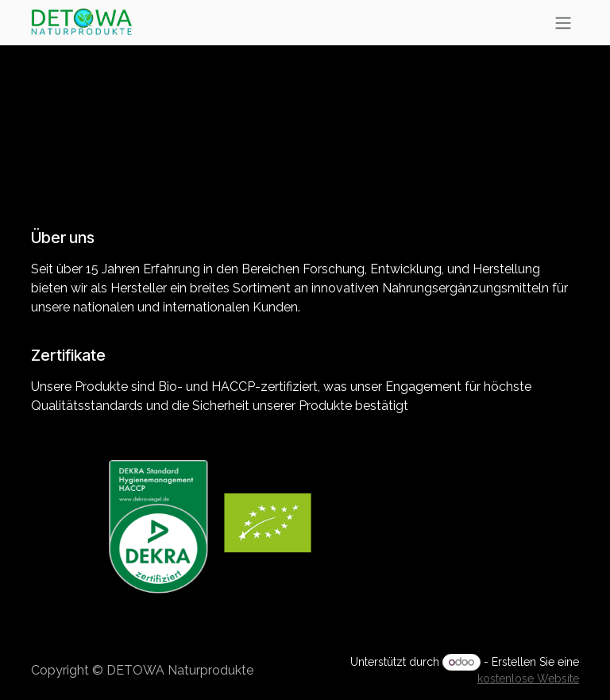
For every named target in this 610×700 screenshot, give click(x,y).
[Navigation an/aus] (563, 23)
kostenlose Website (528, 679)
